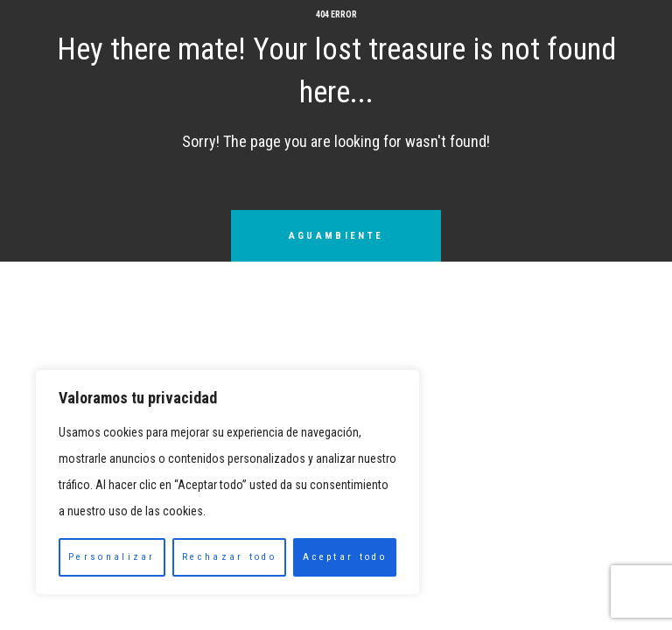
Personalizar (112, 557)
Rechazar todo (229, 557)
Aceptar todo (345, 557)
